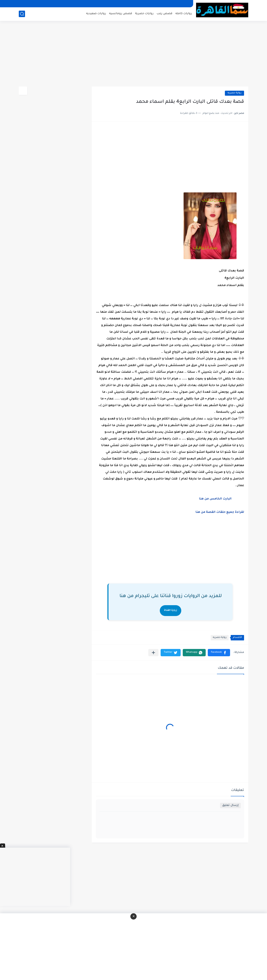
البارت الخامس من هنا (215, 499)
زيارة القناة (171, 610)
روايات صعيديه (96, 14)
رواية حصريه (234, 93)
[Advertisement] (133, 54)
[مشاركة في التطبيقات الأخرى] (153, 653)
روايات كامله (184, 14)
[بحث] (22, 14)
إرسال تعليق (230, 805)
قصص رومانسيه (121, 14)
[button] (219, 653)
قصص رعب (164, 14)
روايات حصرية (144, 14)
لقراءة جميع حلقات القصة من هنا (220, 512)
